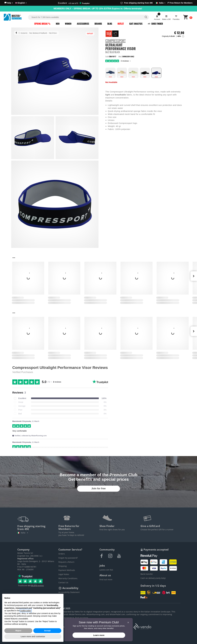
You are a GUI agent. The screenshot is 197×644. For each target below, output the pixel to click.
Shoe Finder (155, 24)
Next (194, 276)
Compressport (115, 41)
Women (68, 24)
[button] (9, 3)
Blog (110, 24)
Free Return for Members (180, 3)
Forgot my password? (68, 558)
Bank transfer (147, 574)
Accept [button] (47, 631)
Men (58, 24)
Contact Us (63, 582)
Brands (98, 24)
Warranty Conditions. (68, 578)
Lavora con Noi (106, 570)
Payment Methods (67, 570)
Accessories (83, 24)
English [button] (21, 3)
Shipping (63, 566)
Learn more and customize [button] (33, 636)
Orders (62, 554)
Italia (23, 533)
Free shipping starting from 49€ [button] (143, 3)
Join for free (99, 489)
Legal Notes (64, 574)
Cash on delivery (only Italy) (153, 578)
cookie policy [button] (26, 611)
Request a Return (66, 562)
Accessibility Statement (69, 592)
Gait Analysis (136, 24)
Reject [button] (18, 631)
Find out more (106, 579)
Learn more (99, 635)
